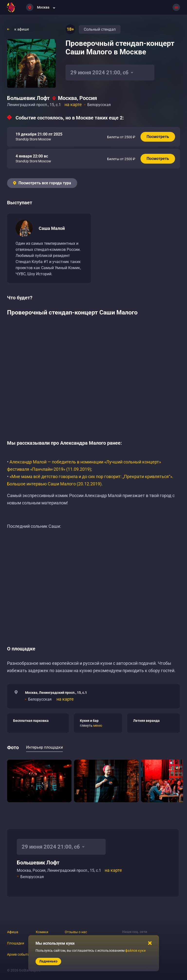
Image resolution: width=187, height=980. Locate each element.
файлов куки (135, 951)
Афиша (13, 932)
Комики (42, 932)
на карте (73, 104)
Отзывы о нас (76, 932)
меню (98, 725)
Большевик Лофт (28, 98)
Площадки (16, 943)
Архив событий (19, 954)
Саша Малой (52, 228)
